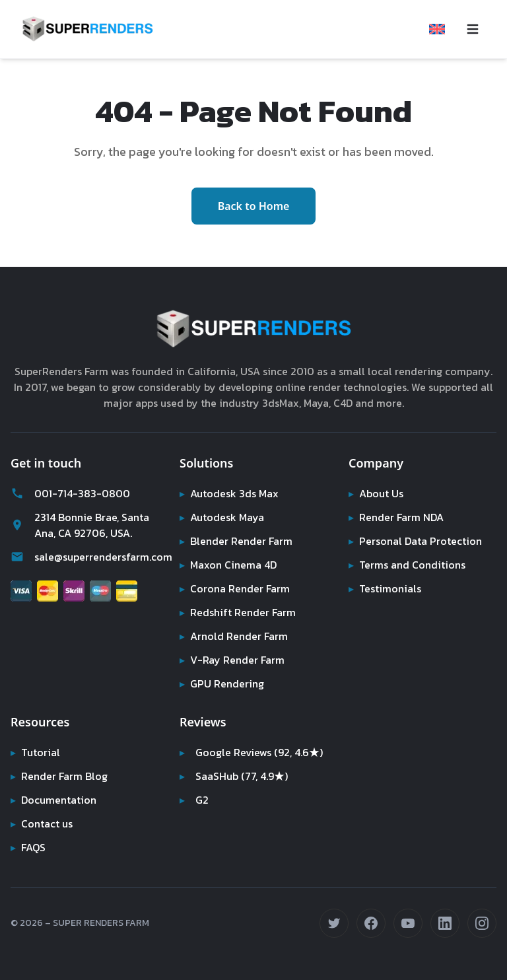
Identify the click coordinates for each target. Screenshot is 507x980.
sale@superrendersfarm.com (84, 557)
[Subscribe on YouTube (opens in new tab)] (408, 923)
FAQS (29, 847)
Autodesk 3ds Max (230, 493)
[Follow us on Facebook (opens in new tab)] (371, 923)
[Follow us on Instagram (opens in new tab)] (482, 923)
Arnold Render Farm (235, 636)
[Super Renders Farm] (87, 29)
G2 (194, 800)
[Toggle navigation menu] (473, 29)
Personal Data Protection (416, 541)
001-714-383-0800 (67, 493)
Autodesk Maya (223, 517)
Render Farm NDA (398, 517)
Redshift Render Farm (239, 612)
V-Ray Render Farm (232, 660)
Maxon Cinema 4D (230, 565)
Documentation (54, 800)
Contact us (42, 823)
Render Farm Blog (61, 776)
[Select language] (437, 29)
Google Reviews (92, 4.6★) (253, 752)
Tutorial (35, 752)
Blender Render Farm (238, 541)
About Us (377, 493)
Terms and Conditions (408, 565)
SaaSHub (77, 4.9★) (236, 776)
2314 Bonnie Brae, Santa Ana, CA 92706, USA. (83, 525)
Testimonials (385, 588)
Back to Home (254, 206)
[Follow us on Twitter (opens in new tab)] (334, 923)
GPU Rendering (223, 683)
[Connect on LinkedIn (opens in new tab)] (445, 923)
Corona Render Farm (236, 588)
